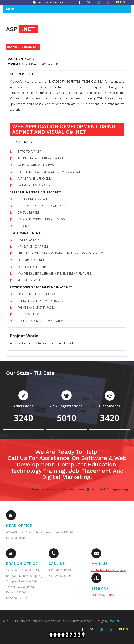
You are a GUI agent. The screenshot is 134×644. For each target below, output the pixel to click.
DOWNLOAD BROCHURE (23, 47)
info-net (114, 621)
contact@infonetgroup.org (108, 570)
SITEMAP (100, 588)
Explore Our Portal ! (104, 595)
